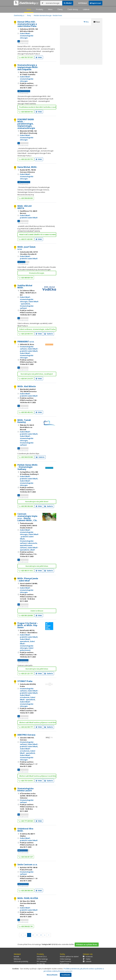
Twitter (87, 959)
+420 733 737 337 (26, 57)
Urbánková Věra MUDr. (25, 830)
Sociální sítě (41, 964)
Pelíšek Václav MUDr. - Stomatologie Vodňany (28, 467)
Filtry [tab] (86, 22)
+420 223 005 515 (26, 334)
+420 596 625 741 (26, 926)
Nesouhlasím (52, 975)
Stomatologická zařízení (27, 307)
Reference (17, 959)
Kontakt (16, 957)
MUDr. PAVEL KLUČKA (28, 898)
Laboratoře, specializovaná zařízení (29, 545)
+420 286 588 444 (26, 890)
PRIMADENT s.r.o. (26, 342)
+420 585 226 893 (26, 615)
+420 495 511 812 (26, 571)
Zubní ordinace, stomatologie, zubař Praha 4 (38, 329)
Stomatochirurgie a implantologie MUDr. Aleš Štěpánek (28, 67)
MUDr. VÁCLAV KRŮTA (25, 207)
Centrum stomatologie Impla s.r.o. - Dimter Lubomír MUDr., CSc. (27, 517)
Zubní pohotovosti (27, 649)
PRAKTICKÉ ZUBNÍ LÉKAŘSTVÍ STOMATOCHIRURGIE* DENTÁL (38, 235)
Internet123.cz (42, 957)
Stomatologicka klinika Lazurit (25, 790)
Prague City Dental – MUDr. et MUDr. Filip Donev (28, 625)
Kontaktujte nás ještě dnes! (37, 502)
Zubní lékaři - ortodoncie (25, 696)
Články (60, 9)
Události (86, 9)
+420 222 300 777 (26, 727)
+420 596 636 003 (26, 198)
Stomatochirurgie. (37, 273)
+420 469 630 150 (26, 278)
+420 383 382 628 (26, 506)
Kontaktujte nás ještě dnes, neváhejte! (37, 374)
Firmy (29, 9)
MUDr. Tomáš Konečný (24, 421)
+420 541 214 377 (26, 379)
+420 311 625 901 (26, 239)
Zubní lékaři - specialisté (29, 303)
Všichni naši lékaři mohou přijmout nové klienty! (38, 722)
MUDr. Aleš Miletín (27, 386)
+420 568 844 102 (26, 112)
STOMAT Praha (25, 681)
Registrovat (96, 3)
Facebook (88, 957)
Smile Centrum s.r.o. (27, 865)
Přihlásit (83, 3)
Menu (50, 9)
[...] (53, 3)
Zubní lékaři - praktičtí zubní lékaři (29, 217)
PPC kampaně (42, 961)
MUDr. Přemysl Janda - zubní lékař (28, 580)
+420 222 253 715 (26, 159)
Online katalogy (42, 959)
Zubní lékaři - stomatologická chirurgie (27, 36)
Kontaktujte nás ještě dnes (37, 566)
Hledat (68, 3)
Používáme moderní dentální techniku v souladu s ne (38, 107)
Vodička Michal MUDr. (25, 287)
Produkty (39, 9)
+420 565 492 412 (26, 412)
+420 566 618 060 (26, 457)
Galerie (48, 334)
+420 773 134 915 (26, 781)
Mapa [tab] (97, 22)
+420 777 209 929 (26, 821)
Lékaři (32, 550)
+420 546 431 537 (26, 857)
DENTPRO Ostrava (26, 735)
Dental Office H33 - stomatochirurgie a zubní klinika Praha (27, 24)
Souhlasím (66, 975)
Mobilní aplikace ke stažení (69, 957)
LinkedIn (87, 961)
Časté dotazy (73, 9)
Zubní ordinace (37, 611)
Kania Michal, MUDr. (27, 167)
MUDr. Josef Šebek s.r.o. (27, 248)
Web (39, 57)
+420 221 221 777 (26, 673)
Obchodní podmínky (21, 961)
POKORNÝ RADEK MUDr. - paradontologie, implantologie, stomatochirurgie (26, 124)
